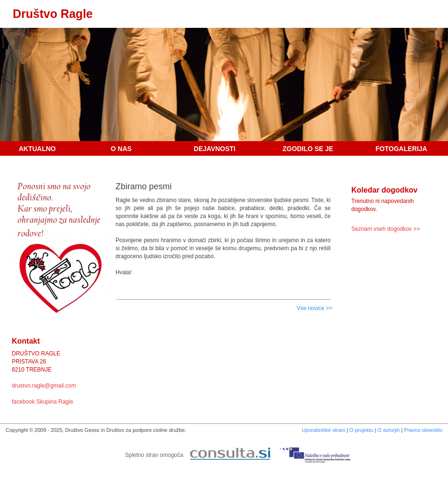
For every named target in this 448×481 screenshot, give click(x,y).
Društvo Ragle (53, 14)
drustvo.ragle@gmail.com (44, 386)
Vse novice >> (315, 308)
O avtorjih (389, 430)
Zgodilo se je (308, 149)
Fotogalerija (401, 149)
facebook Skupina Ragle (42, 402)
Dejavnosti (215, 149)
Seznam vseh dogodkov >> (386, 229)
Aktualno (37, 149)
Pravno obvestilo (423, 430)
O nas (121, 149)
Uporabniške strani (324, 430)
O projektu (361, 430)
